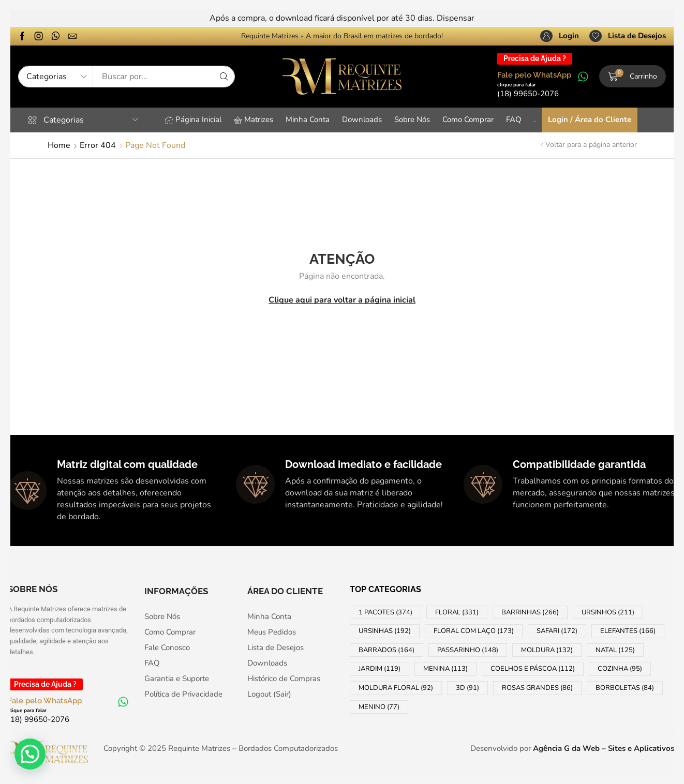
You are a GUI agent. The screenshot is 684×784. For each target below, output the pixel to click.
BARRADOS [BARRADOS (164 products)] (386, 650)
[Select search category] (56, 77)
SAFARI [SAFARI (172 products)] (557, 631)
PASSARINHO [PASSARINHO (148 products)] (468, 650)
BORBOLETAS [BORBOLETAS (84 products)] (625, 688)
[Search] (224, 77)
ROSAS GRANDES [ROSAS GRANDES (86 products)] (537, 688)
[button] (560, 36)
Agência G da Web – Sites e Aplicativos (604, 748)
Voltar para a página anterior (591, 145)
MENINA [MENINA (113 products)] (445, 669)
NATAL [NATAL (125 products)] (615, 650)
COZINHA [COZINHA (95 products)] (620, 669)
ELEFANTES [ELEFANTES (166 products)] (628, 631)
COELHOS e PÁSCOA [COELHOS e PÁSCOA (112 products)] (533, 669)
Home (59, 145)
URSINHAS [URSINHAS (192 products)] (385, 631)
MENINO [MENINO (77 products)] (379, 707)
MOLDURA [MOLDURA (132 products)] (547, 650)
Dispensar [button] (456, 18)
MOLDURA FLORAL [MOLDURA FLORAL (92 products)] (396, 688)
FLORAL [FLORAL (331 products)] (457, 612)
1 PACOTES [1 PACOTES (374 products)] (385, 612)
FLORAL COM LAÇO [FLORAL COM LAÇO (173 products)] (474, 631)
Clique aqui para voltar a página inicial (342, 300)
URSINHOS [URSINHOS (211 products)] (608, 612)
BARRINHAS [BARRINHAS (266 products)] (530, 612)
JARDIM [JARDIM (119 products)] (380, 669)
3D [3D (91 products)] (467, 688)
